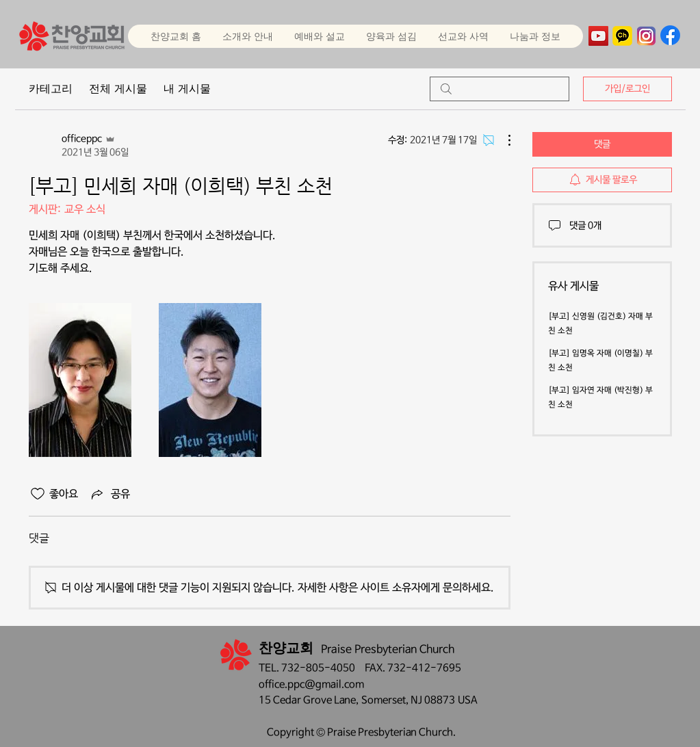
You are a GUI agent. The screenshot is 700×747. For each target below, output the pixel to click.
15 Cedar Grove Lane (307, 700)
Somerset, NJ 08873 (410, 700)
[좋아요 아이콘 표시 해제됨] (38, 494)
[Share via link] (109, 494)
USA (468, 700)
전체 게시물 (118, 89)
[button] (319, 36)
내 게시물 (187, 89)
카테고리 (51, 89)
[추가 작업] (502, 140)
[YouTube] (598, 36)
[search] (500, 89)
